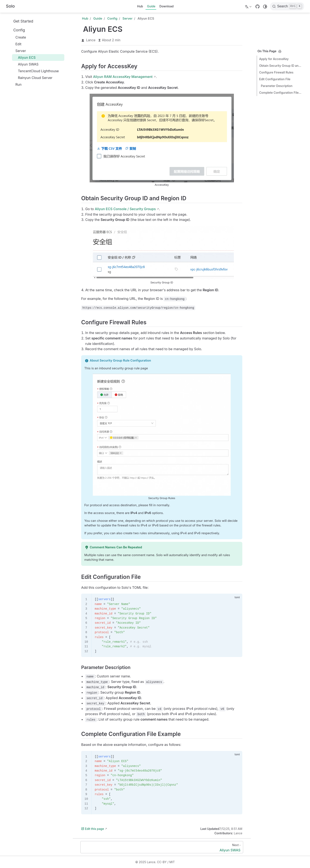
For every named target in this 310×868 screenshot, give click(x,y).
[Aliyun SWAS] (162, 847)
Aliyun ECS (25, 57)
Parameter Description (277, 86)
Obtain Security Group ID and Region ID (280, 66)
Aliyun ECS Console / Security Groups (125, 209)
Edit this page (93, 829)
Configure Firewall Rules (276, 72)
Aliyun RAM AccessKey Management (123, 77)
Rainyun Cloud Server (33, 78)
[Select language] (249, 6)
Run (16, 84)
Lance (91, 40)
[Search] (287, 6)
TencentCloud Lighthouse (36, 71)
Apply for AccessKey (274, 59)
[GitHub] (257, 7)
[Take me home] (10, 6)
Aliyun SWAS (26, 64)
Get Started (21, 21)
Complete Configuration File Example (280, 93)
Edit (16, 44)
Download (166, 6)
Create (19, 37)
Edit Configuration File (275, 79)
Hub (140, 6)
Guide (151, 6)
